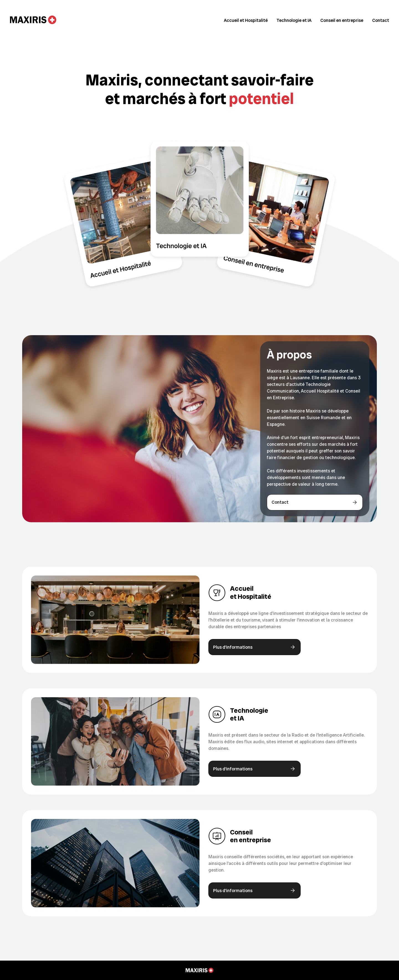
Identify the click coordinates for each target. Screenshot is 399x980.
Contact (381, 20)
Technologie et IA (294, 20)
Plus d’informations (255, 647)
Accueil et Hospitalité (246, 20)
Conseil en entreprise (342, 20)
